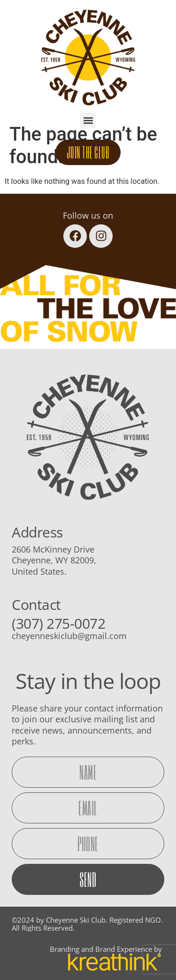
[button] (88, 120)
